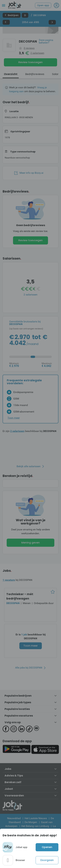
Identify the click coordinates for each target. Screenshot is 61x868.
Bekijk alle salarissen (29, 466)
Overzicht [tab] (11, 74)
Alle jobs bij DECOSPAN (29, 668)
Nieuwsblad (14, 818)
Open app (43, 5)
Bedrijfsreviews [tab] (35, 74)
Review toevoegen (30, 62)
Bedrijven (12, 15)
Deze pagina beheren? (46, 41)
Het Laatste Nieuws (36, 818)
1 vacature (9, 580)
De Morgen (31, 822)
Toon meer (31, 646)
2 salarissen (37, 53)
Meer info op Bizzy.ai (29, 173)
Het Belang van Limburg (35, 826)
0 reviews (29, 48)
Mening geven (30, 543)
